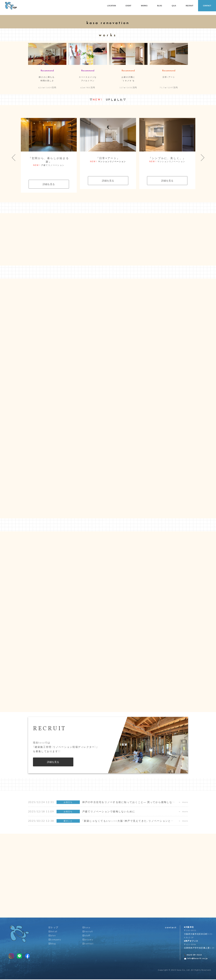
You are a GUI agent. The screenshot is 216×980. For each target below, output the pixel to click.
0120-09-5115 (194, 955)
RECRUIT (190, 6)
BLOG (160, 6)
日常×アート (169, 77)
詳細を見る (49, 184)
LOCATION (111, 6)
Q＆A (174, 6)
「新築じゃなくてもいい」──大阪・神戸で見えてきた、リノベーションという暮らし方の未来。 (140, 822)
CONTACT (207, 6)
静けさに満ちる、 (47, 79)
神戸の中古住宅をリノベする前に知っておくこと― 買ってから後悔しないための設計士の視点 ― (143, 803)
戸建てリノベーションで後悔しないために (109, 812)
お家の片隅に (128, 79)
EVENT (128, 6)
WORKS (144, 6)
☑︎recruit (88, 932)
